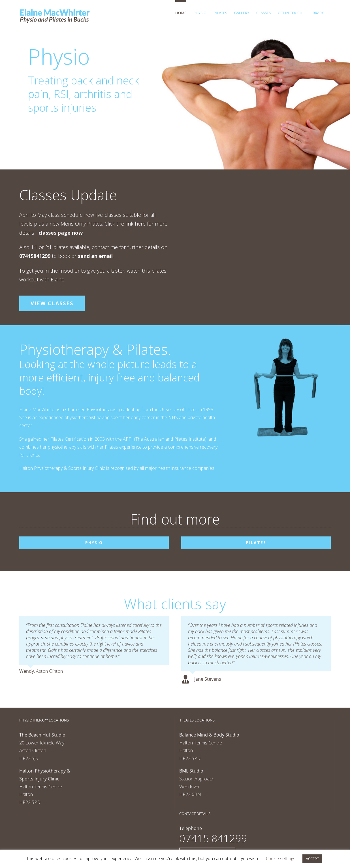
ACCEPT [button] (312, 859)
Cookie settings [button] (281, 858)
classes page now (61, 233)
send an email (95, 256)
